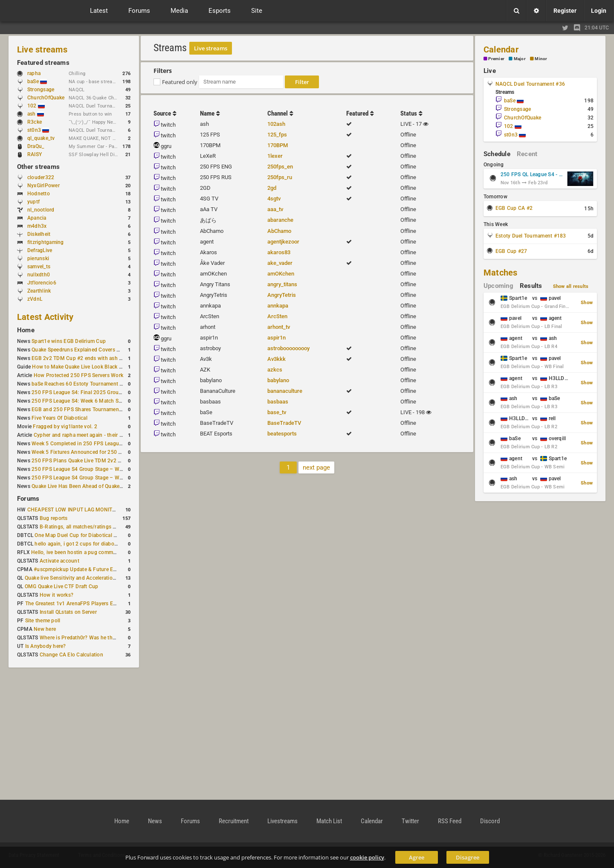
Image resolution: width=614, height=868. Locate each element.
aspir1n (277, 338)
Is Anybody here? (46, 646)
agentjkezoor (283, 242)
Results (531, 286)
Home (26, 330)
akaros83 (279, 252)
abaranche (280, 220)
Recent (527, 154)
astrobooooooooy (288, 348)
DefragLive (40, 250)
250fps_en (280, 167)
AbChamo (279, 231)
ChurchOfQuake (46, 98)
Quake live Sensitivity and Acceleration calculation (84, 578)
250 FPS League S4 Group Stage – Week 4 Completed (95, 469)
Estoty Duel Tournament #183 (531, 236)
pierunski (38, 258)
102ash (276, 124)
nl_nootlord (41, 210)
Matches (501, 273)
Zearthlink (39, 291)
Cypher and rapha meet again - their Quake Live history (98, 435)
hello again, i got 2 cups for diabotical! (80, 544)
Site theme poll (43, 621)
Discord (490, 821)
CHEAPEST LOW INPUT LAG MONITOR (73, 510)
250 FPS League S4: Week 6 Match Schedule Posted (93, 401)
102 (36, 106)
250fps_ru (280, 177)
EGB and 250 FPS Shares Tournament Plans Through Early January (111, 409)
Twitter (410, 821)
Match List (329, 821)
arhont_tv (279, 327)
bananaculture (285, 391)
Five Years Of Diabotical (59, 418)
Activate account (59, 561)
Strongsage (41, 90)
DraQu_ (36, 146)
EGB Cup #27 (511, 251)
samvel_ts (39, 267)
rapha (34, 73)
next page (316, 467)
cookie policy (367, 857)
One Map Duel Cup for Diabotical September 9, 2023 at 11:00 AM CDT (117, 535)
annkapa (278, 306)
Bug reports (54, 518)
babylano (278, 380)
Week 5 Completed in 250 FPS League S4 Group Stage (96, 444)
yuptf (33, 202)
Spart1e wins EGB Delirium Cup (69, 341)
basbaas (278, 402)
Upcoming (498, 286)
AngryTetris (282, 295)
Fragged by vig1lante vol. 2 (65, 427)
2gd (272, 188)
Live (490, 71)
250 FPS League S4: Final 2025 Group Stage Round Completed (106, 392)
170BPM (278, 145)
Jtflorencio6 (42, 283)
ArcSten (277, 316)
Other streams (38, 167)
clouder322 (41, 177)
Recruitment (234, 821)
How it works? (56, 595)
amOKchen (281, 274)
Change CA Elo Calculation (71, 655)
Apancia (37, 218)
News (155, 821)
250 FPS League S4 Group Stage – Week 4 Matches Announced (107, 478)
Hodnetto (39, 194)
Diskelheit (39, 234)
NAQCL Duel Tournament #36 (530, 84)
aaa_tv (275, 209)
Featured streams (43, 63)
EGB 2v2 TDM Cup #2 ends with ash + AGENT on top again (102, 358)
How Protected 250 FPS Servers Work (78, 375)
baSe (37, 81)
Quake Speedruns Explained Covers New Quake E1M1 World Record (112, 350)
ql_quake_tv (41, 138)
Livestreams (282, 821)
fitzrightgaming (46, 242)
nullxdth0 (39, 275)
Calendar (501, 49)
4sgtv (274, 199)
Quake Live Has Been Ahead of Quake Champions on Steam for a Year (113, 486)
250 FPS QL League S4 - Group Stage (532, 174)
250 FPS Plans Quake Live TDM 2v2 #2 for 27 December (98, 461)
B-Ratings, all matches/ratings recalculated (90, 527)
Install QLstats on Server (68, 612)
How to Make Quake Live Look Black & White (85, 367)
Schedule (497, 154)
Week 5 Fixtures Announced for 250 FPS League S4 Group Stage (108, 452)
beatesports (282, 434)
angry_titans (282, 284)
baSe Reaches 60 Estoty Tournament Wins (81, 384)
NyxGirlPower (43, 186)
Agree (417, 857)
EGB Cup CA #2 (514, 208)
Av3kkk (277, 359)
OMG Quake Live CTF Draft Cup (62, 586)
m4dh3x (37, 226)
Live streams (42, 49)
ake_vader (280, 263)
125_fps (277, 135)
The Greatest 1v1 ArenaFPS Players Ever (73, 604)
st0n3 (38, 130)
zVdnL (35, 299)
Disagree (468, 857)
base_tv (277, 412)
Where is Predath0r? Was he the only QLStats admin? (102, 638)
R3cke (35, 122)
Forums (28, 499)
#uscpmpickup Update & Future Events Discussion (94, 569)
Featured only (180, 82)
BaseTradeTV (284, 423)
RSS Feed (450, 821)
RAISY (35, 154)
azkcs (275, 370)
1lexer (275, 156)
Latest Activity (45, 317)
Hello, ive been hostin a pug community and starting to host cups (109, 552)
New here (45, 629)
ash (36, 114)
